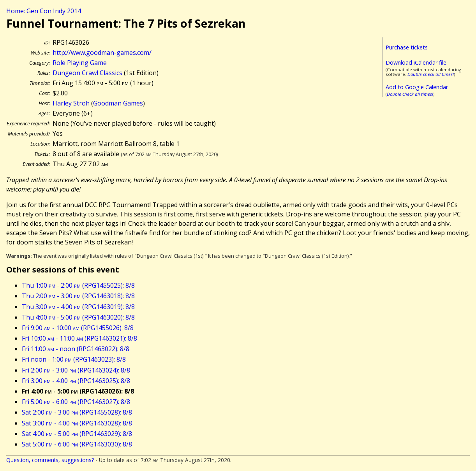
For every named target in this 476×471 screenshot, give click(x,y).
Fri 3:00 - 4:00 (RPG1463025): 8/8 (76, 381)
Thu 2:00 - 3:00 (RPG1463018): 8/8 (78, 296)
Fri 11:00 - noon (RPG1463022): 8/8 (76, 349)
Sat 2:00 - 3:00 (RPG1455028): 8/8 (77, 412)
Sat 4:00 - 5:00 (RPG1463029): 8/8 (77, 434)
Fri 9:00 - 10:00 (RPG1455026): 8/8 (78, 328)
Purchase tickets (407, 47)
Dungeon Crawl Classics (87, 73)
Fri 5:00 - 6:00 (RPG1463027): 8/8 (76, 402)
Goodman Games (118, 103)
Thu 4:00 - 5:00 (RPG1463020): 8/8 (78, 317)
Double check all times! (431, 74)
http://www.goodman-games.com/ (102, 53)
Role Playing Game (80, 63)
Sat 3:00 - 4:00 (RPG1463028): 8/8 (77, 423)
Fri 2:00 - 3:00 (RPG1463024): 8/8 (76, 370)
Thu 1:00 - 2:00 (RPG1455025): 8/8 (78, 285)
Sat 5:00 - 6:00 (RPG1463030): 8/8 (77, 444)
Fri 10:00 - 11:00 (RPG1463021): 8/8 (79, 338)
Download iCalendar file (416, 62)
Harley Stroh (71, 103)
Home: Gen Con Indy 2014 (44, 11)
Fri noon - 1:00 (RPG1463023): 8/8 (74, 359)
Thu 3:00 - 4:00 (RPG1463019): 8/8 (78, 307)
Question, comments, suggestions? (50, 460)
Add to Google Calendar (417, 87)
